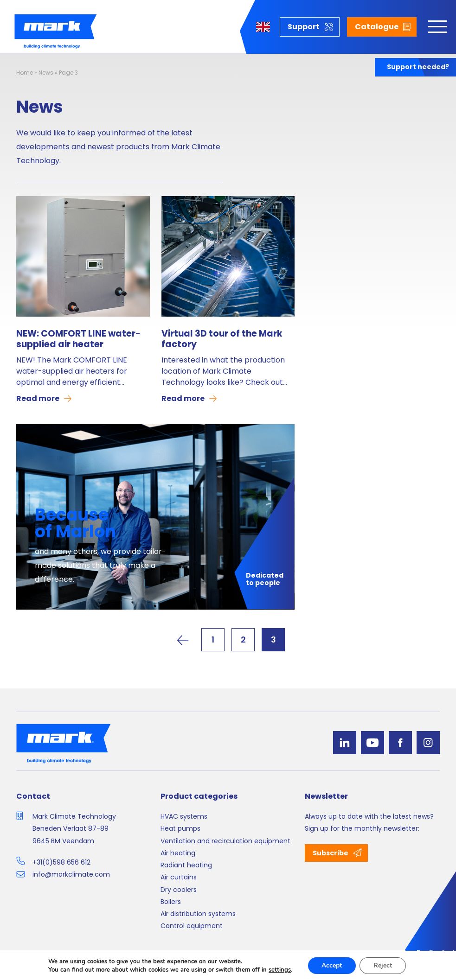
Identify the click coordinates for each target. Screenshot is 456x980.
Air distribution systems (198, 914)
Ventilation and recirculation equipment (225, 841)
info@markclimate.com (71, 874)
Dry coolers (179, 890)
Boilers (171, 902)
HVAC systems (184, 816)
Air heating (178, 853)
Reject (383, 965)
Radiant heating (186, 865)
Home (25, 73)
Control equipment (192, 926)
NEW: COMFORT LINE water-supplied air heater (78, 339)
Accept (332, 965)
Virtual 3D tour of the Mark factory (222, 339)
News (46, 73)
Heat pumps (180, 828)
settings (280, 970)
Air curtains (179, 877)
